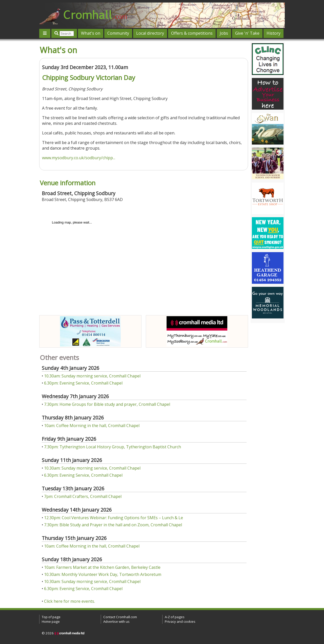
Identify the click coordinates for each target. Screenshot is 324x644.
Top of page (51, 617)
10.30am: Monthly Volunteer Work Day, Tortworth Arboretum (103, 574)
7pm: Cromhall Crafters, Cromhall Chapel (83, 496)
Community (118, 33)
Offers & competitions (192, 33)
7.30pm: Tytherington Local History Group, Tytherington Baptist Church (113, 447)
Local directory (150, 33)
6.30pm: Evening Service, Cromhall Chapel (83, 383)
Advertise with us (116, 621)
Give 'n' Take (247, 33)
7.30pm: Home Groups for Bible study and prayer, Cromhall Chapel (107, 404)
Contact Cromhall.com (120, 617)
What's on (91, 33)
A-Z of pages (175, 617)
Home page (51, 621)
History (274, 33)
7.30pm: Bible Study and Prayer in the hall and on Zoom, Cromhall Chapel (113, 525)
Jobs (224, 33)
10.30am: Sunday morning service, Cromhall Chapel (92, 376)
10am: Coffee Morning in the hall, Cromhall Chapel (92, 426)
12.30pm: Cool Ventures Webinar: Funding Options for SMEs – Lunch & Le (114, 518)
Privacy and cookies (180, 621)
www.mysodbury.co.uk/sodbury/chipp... (79, 158)
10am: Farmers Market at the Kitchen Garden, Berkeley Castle (102, 567)
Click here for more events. (69, 601)
